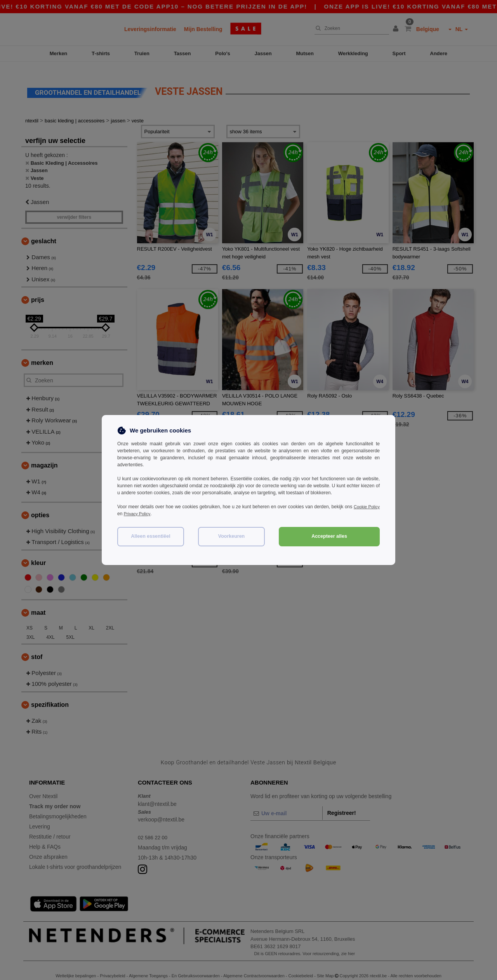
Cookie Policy (366, 507)
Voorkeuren (232, 536)
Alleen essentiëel (150, 536)
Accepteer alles (329, 536)
